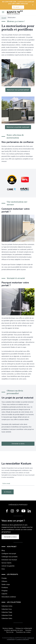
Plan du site (10, 632)
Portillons (5, 588)
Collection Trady (7, 612)
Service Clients (6, 563)
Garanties (28, 630)
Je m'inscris (8, 492)
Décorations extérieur (9, 597)
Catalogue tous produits (10, 557)
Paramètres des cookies (23, 632)
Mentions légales (8, 628)
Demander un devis (18, 444)
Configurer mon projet (9, 554)
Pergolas (5, 591)
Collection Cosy (7, 609)
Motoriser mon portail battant (18, 90)
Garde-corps (6, 584)
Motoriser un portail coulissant (18, 127)
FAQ (3, 569)
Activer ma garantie (8, 566)
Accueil (4, 18)
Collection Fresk (7, 615)
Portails (4, 578)
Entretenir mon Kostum (9, 560)
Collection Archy (7, 606)
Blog (3, 550)
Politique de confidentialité (24, 628)
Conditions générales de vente (13, 630)
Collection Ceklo (7, 618)
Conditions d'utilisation (22, 639)
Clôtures (4, 581)
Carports (4, 594)
